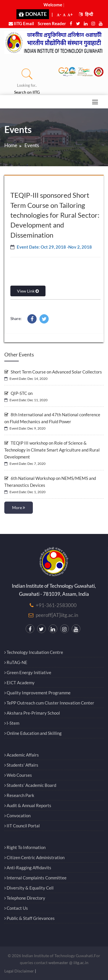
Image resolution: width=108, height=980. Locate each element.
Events (32, 145)
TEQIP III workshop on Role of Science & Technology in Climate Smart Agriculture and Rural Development (52, 450)
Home (11, 145)
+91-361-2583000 (56, 605)
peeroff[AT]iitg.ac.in (57, 615)
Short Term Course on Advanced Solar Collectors (53, 372)
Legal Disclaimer (19, 971)
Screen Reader (52, 23)
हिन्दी (86, 14)
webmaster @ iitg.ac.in (68, 963)
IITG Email (21, 23)
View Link (28, 291)
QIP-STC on (18, 393)
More (19, 507)
